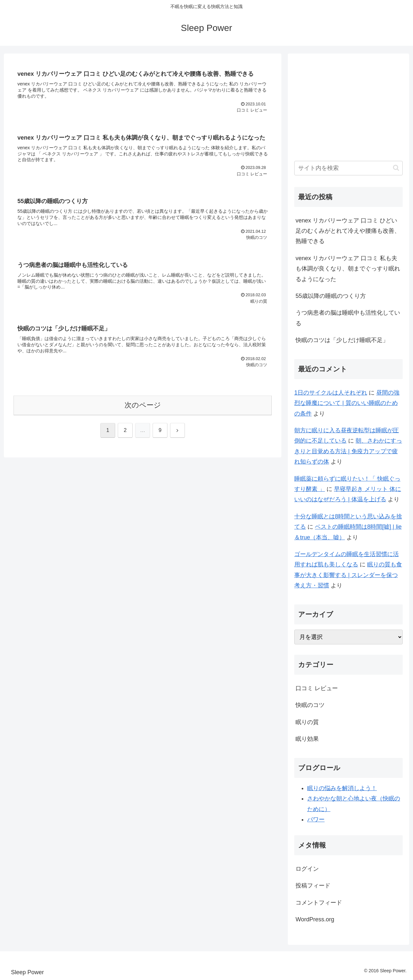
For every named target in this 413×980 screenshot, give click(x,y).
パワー (316, 819)
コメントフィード (319, 903)
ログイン (307, 869)
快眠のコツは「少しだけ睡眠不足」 (342, 340)
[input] (348, 168)
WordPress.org (315, 919)
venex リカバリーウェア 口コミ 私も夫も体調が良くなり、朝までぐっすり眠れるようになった (348, 269)
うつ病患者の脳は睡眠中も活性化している (348, 318)
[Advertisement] (348, 105)
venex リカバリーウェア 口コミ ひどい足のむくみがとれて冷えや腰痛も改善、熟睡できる (348, 231)
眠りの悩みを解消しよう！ (342, 788)
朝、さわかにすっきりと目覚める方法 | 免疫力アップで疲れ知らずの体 (348, 451)
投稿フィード (313, 886)
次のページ (143, 405)
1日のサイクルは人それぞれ (331, 393)
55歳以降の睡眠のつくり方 (331, 296)
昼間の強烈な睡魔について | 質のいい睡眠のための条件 (347, 403)
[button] (396, 168)
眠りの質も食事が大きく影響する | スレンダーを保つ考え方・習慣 (348, 575)
